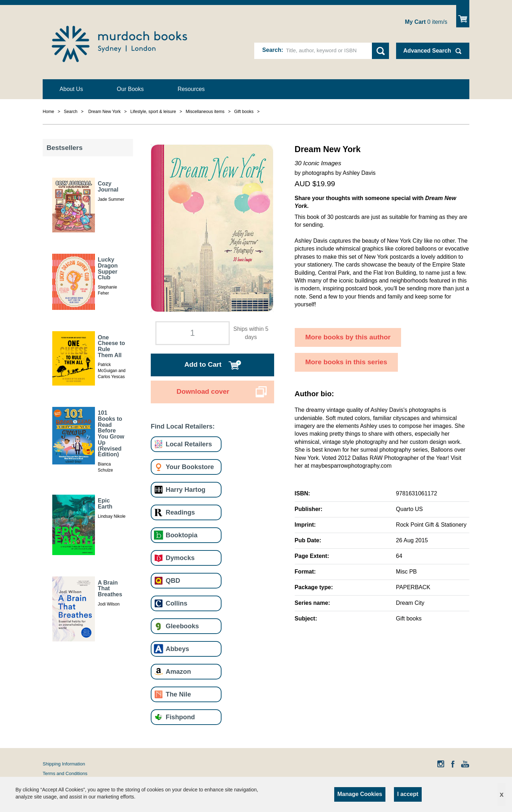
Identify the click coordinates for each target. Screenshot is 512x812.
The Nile (178, 694)
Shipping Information (64, 764)
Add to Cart (203, 364)
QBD (173, 580)
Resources (191, 89)
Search (272, 50)
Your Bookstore (190, 467)
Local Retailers (189, 444)
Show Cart (463, 16)
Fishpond (180, 717)
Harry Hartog (186, 490)
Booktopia (182, 535)
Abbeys (177, 649)
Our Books (130, 89)
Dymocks (180, 558)
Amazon (178, 671)
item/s (426, 22)
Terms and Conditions (65, 773)
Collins (177, 603)
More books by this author (348, 337)
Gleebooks (182, 626)
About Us (71, 89)
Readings (180, 512)
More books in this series (346, 362)
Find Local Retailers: (183, 426)
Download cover (203, 391)
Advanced (427, 51)
